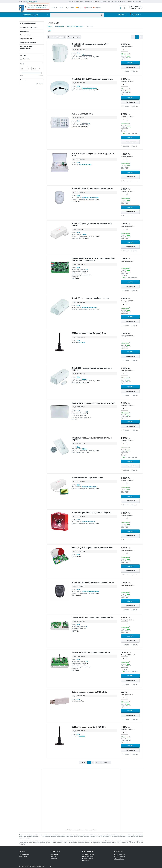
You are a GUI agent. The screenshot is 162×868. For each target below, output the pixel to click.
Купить (131, 63)
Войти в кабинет (24, 854)
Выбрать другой (41, 7)
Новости (96, 2)
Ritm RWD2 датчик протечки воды (87, 478)
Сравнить (135, 71)
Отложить (126, 71)
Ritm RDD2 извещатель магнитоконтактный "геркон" (92, 224)
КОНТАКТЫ (139, 2)
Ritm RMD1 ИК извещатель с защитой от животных (90, 45)
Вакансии (54, 858)
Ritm (50, 31)
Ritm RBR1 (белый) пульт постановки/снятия (92, 189)
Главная (50, 26)
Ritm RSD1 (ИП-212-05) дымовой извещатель (92, 79)
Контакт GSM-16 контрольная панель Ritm (91, 652)
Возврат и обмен (120, 2)
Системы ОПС (60, 26)
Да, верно (31, 7)
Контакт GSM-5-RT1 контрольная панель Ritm (93, 617)
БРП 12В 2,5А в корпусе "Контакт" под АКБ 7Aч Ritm (93, 155)
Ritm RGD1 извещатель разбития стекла (90, 298)
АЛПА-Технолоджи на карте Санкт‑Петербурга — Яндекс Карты (81, 830)
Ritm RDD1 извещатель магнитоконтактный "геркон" (92, 369)
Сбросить (40, 83)
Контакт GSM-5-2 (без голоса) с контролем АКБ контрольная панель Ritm (93, 259)
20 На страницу (74, 37)
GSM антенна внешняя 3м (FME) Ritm (89, 727)
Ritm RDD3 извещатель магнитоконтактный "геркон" (92, 439)
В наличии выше (59, 37)
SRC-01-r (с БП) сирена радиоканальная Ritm (92, 548)
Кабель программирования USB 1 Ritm (90, 692)
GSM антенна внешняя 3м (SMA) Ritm (89, 333)
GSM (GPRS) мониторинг (75, 26)
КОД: (74, 50)
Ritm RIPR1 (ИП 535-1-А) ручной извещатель (92, 513)
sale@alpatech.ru (119, 859)
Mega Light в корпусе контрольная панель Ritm (93, 403)
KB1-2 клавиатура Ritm (82, 114)
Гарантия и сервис (107, 2)
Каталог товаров (31, 15)
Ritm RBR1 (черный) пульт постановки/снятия (93, 582)
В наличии (26, 59)
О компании (88, 2)
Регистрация (23, 856)
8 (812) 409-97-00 (136, 6)
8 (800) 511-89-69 (136, 9)
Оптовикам (130, 2)
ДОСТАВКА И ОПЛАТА (76, 2)
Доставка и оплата (88, 854)
